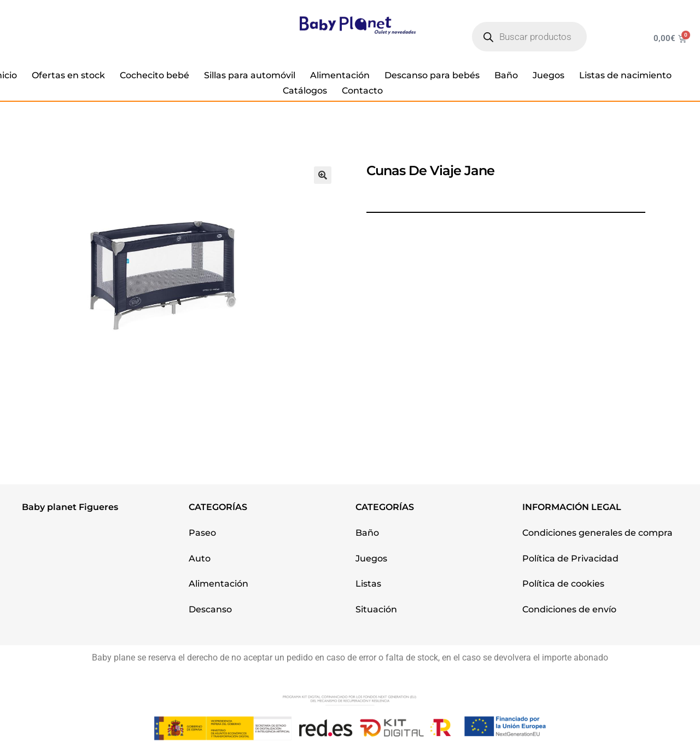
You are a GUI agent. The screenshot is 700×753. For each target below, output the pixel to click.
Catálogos (305, 91)
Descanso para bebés (432, 75)
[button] (323, 175)
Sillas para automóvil (250, 75)
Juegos (549, 75)
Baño (506, 75)
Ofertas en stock (68, 75)
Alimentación (340, 75)
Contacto (362, 91)
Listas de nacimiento (625, 75)
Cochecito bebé (154, 75)
